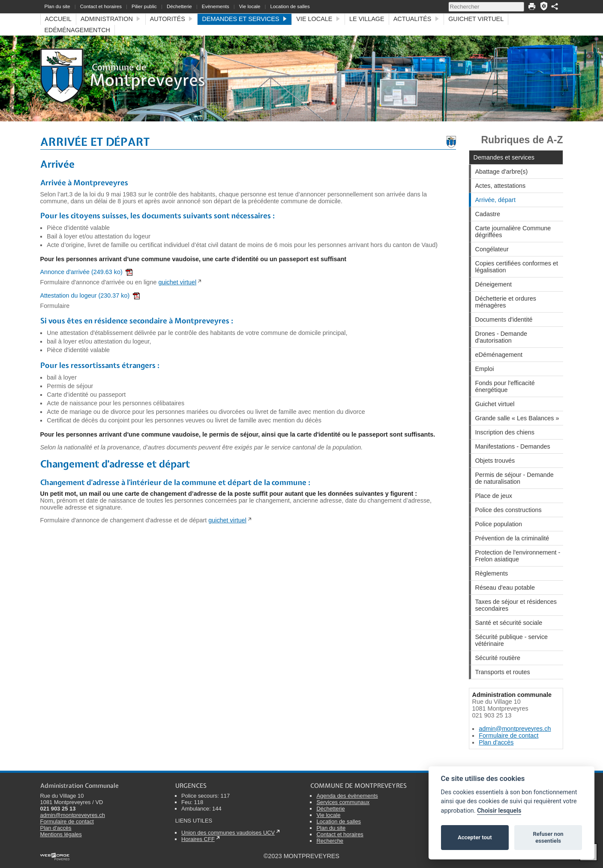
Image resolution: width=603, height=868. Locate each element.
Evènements (216, 6)
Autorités (172, 19)
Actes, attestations (501, 186)
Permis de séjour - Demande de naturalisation (514, 478)
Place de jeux (494, 496)
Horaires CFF (198, 839)
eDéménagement (499, 355)
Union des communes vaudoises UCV (228, 833)
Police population (499, 524)
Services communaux (343, 802)
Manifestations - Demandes (513, 446)
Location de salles (290, 6)
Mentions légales (61, 834)
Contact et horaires (101, 6)
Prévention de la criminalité (512, 538)
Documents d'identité (504, 319)
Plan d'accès (496, 742)
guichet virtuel (177, 282)
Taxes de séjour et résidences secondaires (516, 605)
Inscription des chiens (505, 432)
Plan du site (57, 6)
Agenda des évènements (347, 796)
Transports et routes (503, 672)
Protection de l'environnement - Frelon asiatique (518, 556)
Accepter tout (475, 837)
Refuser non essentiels (548, 837)
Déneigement (494, 284)
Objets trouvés (495, 461)
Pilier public (144, 6)
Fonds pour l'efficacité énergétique (505, 386)
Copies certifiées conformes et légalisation (517, 267)
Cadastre (488, 214)
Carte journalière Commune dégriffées (513, 232)
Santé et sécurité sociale (509, 623)
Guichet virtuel (476, 19)
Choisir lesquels (499, 811)
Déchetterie (179, 6)
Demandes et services (244, 19)
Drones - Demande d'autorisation (501, 337)
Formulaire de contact (508, 735)
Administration (111, 19)
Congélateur (492, 249)
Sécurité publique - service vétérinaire (512, 640)
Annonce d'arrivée (87, 272)
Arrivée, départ (495, 200)
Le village (367, 19)
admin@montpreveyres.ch (515, 729)
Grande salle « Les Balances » (517, 418)
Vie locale (250, 6)
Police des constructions (508, 510)
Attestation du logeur (90, 295)
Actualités (416, 19)
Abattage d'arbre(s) (502, 172)
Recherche (330, 841)
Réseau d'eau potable (505, 588)
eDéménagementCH (78, 30)
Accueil (58, 19)
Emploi (485, 369)
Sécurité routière (498, 658)
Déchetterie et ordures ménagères (506, 302)
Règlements (492, 573)
